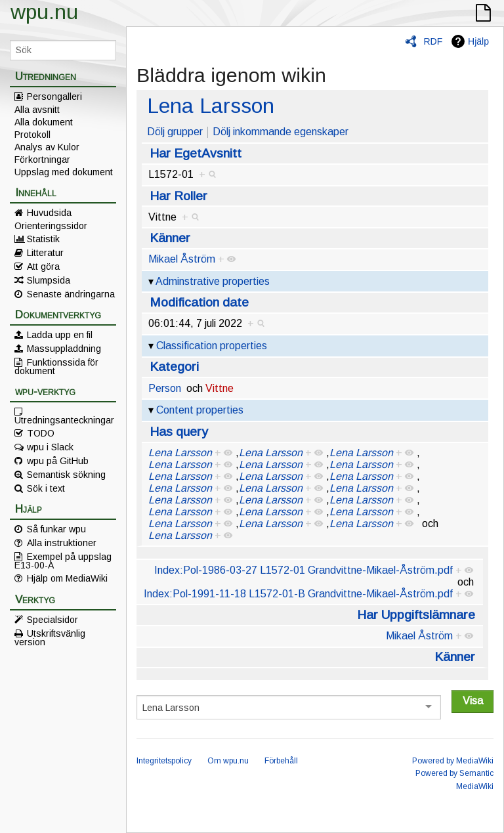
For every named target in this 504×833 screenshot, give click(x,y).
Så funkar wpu (56, 529)
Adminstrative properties (213, 281)
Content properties (200, 410)
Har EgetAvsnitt (196, 153)
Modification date (199, 302)
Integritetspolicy (164, 761)
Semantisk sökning (66, 475)
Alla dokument (44, 122)
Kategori (174, 367)
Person (165, 388)
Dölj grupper (175, 132)
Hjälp (478, 41)
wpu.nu (44, 12)
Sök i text (46, 488)
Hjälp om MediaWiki (67, 578)
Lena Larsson (211, 106)
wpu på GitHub (58, 461)
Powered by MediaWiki (453, 761)
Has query (179, 432)
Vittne (220, 388)
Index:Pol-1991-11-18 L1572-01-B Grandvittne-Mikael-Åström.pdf (298, 594)
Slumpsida (49, 280)
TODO (41, 433)
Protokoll (32, 135)
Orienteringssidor (51, 226)
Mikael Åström (182, 259)
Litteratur (45, 253)
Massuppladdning (64, 349)
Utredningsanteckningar (64, 419)
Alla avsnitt (37, 110)
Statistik (43, 239)
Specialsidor (52, 620)
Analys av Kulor (47, 147)
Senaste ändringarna (71, 294)
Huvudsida (49, 213)
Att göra (43, 267)
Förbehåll (281, 761)
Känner (170, 238)
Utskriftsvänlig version (50, 637)
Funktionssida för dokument (56, 366)
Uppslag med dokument (64, 172)
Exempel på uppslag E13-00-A (63, 561)
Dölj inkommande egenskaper (281, 132)
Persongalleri (54, 96)
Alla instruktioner (62, 543)
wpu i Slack (50, 447)
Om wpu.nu (228, 761)
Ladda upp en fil (60, 335)
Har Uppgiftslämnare (416, 615)
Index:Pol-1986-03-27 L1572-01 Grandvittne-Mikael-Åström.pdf (304, 570)
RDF (433, 41)
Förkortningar (42, 160)
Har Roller (178, 196)
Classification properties (212, 346)
